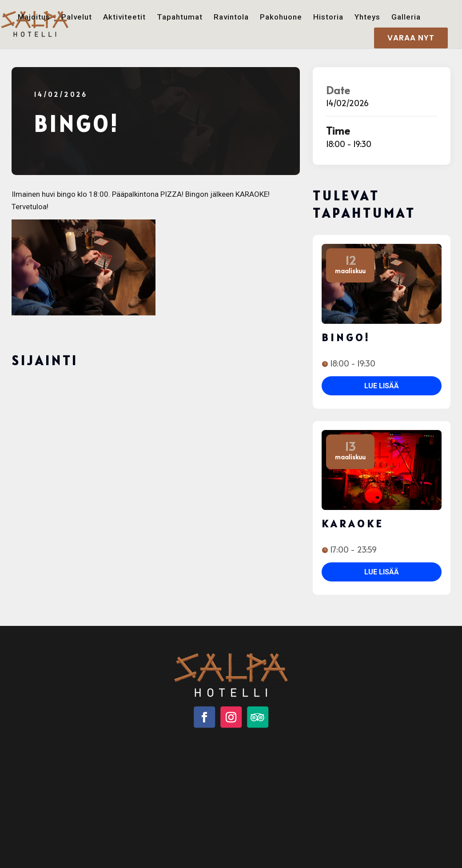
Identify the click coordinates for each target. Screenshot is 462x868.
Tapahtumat (180, 17)
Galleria (406, 17)
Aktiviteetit (124, 17)
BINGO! (346, 337)
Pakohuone (281, 17)
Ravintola (231, 17)
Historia (328, 17)
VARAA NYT (411, 38)
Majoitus (34, 17)
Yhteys (367, 17)
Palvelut (77, 17)
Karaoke (353, 524)
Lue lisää (382, 386)
